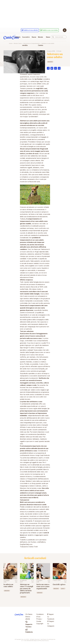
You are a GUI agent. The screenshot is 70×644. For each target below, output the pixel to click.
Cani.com (11, 37)
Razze (34, 37)
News (48, 37)
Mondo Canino (41, 41)
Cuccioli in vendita (26, 41)
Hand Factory (45, 641)
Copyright (40, 624)
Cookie (39, 621)
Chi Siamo (29, 614)
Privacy (39, 619)
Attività (18, 37)
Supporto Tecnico (29, 624)
